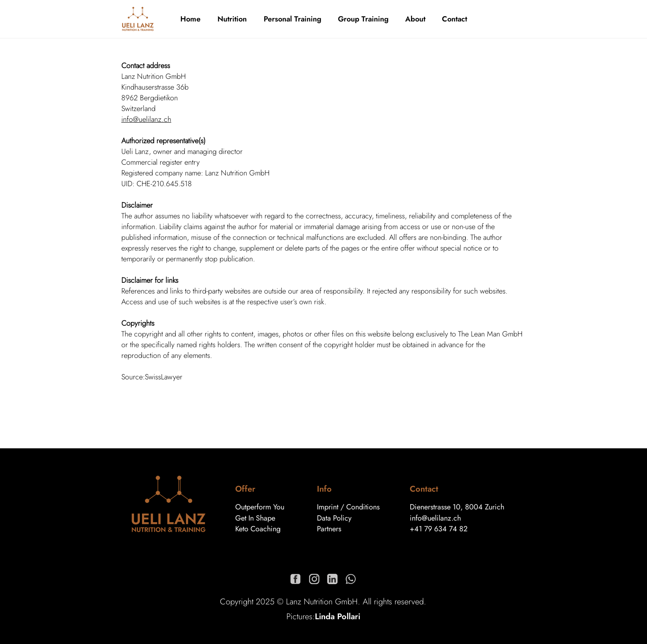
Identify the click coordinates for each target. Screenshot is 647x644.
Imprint (328, 507)
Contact (424, 489)
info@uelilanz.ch (146, 119)
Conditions (363, 507)
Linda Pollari (338, 617)
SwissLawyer (164, 377)
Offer (245, 489)
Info (324, 489)
